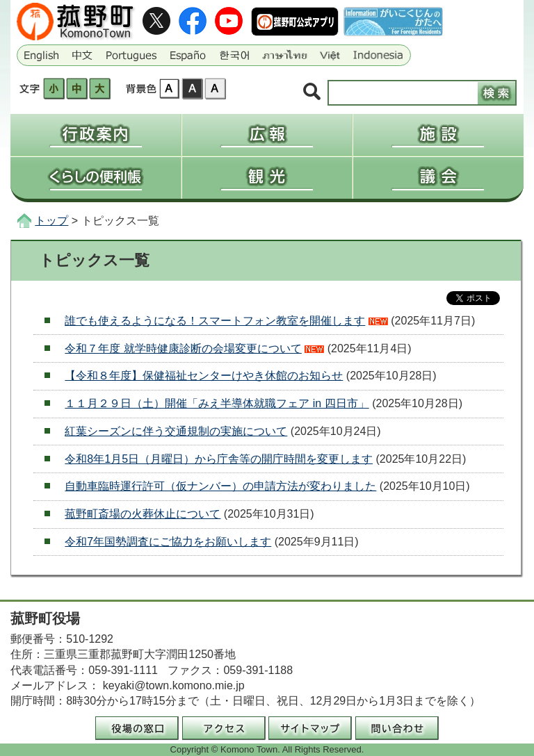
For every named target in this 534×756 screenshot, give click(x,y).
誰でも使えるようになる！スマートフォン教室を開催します (215, 321)
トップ (51, 221)
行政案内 (96, 135)
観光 (267, 178)
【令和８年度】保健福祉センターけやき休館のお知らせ (204, 376)
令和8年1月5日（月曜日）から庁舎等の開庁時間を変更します (219, 459)
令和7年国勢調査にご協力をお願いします (168, 542)
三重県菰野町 (77, 22)
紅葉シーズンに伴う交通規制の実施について (176, 431)
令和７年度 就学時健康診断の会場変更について (183, 348)
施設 (438, 135)
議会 (438, 178)
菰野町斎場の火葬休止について (143, 514)
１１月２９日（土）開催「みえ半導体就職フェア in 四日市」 (217, 403)
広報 (267, 135)
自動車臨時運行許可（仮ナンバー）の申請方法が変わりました (220, 486)
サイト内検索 (312, 92)
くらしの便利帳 (96, 178)
